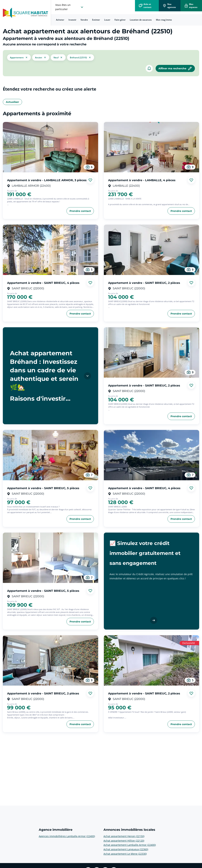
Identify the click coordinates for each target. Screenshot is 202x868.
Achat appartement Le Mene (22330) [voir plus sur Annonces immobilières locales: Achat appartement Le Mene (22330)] (125, 854)
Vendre (84, 20)
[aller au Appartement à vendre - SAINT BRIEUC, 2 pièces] (151, 250)
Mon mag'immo (164, 20)
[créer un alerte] (149, 68)
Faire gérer (120, 20)
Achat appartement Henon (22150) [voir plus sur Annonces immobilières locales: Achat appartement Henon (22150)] (124, 836)
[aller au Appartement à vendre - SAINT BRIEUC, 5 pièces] (51, 455)
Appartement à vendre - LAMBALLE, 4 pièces (142, 180)
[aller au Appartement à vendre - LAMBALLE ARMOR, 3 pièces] (51, 147)
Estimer (96, 20)
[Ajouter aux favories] (90, 180)
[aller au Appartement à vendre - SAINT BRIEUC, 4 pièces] (51, 250)
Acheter (60, 20)
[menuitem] (60, 20)
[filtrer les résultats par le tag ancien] (41, 57)
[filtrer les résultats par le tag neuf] (58, 57)
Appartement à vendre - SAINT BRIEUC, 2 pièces (144, 283)
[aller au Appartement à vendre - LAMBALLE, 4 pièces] (151, 147)
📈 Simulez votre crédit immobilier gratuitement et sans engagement (145, 553)
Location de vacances (141, 20)
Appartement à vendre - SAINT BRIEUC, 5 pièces (43, 488)
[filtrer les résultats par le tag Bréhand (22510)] (81, 57)
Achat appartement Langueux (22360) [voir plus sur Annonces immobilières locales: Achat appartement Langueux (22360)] (126, 849)
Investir (72, 20)
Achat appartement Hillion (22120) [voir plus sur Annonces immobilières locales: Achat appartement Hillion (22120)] (124, 841)
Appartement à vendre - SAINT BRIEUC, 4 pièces (43, 283)
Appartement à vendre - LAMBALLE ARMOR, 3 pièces (47, 180)
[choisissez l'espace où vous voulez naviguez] (70, 7)
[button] (19, 57)
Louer (107, 20)
